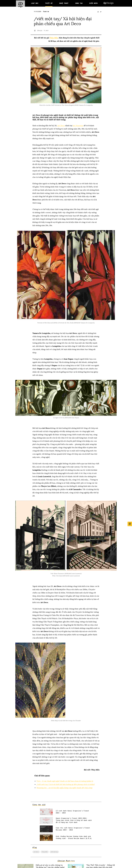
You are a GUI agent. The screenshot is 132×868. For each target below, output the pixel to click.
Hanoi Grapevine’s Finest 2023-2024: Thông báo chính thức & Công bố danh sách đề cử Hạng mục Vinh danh (74, 820)
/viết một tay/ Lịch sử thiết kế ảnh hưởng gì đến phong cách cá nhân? (66, 784)
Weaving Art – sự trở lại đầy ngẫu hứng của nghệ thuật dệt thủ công (65, 787)
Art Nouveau (78, 126)
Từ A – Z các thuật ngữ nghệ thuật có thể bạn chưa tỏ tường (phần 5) (65, 781)
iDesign (40, 30)
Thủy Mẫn (54, 38)
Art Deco (61, 126)
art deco (36, 852)
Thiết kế (46, 12)
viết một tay (54, 852)
